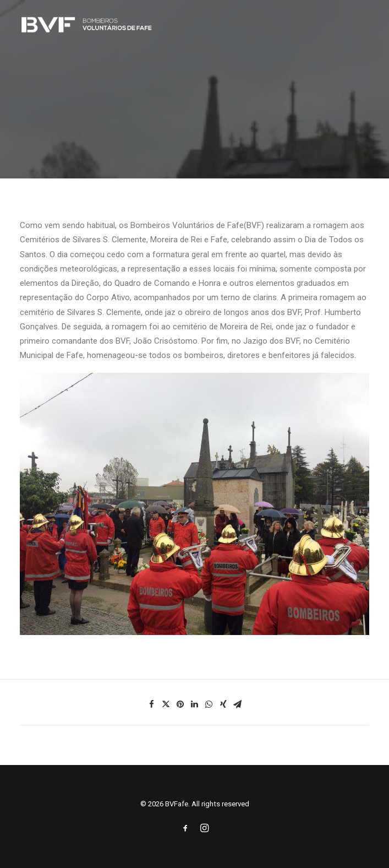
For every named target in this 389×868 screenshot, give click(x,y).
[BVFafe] (86, 25)
